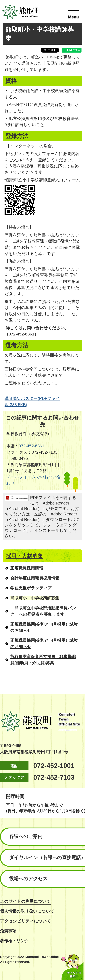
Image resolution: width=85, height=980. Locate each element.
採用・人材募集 (24, 556)
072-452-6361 (31, 446)
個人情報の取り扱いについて (27, 911)
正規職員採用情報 (27, 568)
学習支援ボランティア (31, 588)
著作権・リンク (15, 941)
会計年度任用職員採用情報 (35, 578)
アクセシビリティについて (25, 921)
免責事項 (8, 931)
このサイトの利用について (25, 901)
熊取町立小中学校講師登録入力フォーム (43, 180)
